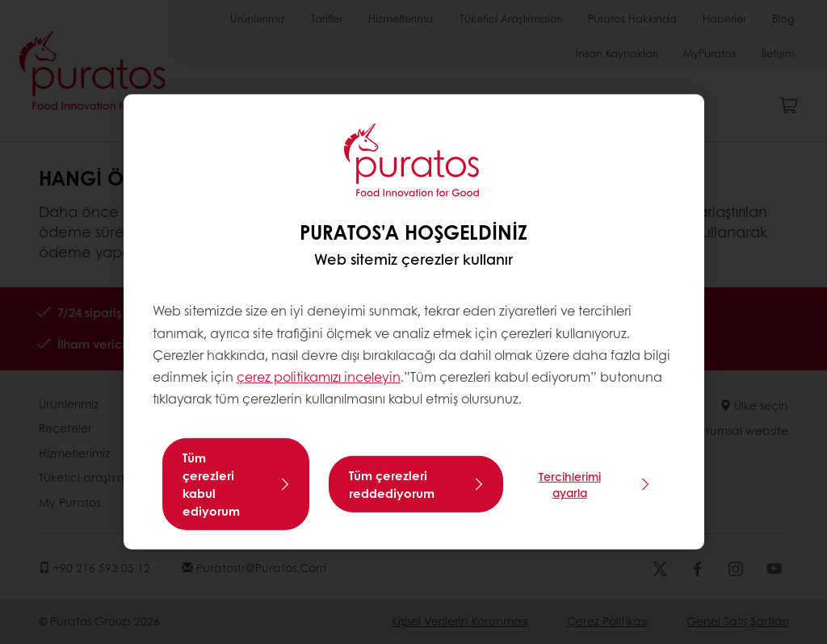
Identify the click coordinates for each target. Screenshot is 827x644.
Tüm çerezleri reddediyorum (392, 484)
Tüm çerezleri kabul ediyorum (211, 484)
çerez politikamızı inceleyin (319, 376)
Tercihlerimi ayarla (570, 484)
